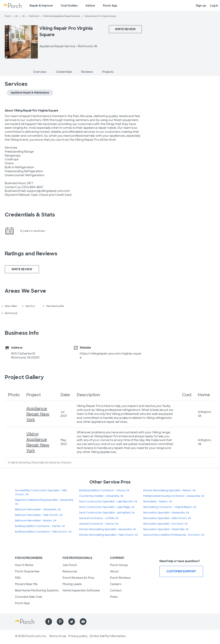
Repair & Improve (41, 6)
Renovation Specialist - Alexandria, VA (166, 513)
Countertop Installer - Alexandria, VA (101, 496)
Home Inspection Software (81, 590)
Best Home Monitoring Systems (37, 590)
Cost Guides (69, 6)
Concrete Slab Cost (29, 597)
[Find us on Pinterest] (60, 622)
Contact (116, 590)
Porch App (110, 6)
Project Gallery (24, 377)
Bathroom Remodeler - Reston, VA (36, 521)
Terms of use (58, 636)
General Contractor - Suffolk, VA (99, 518)
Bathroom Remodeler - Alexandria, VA (38, 509)
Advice (90, 6)
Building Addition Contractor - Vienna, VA (104, 490)
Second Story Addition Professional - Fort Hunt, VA (174, 535)
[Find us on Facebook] (49, 622)
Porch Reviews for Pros (78, 578)
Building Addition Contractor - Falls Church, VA (43, 532)
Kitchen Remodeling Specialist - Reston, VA (169, 490)
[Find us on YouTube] (83, 622)
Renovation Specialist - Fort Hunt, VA (165, 524)
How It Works (24, 565)
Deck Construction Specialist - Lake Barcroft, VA (108, 502)
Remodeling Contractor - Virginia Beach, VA (170, 507)
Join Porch (70, 565)
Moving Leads (72, 584)
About (114, 571)
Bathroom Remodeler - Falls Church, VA (39, 515)
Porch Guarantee (27, 571)
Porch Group (119, 565)
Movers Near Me (26, 584)
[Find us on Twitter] (72, 622)
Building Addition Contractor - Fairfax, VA (40, 526)
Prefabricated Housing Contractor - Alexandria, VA (174, 496)
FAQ (18, 578)
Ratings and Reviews (31, 254)
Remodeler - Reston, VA (158, 502)
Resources (70, 571)
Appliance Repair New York (38, 414)
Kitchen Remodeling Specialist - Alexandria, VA (108, 529)
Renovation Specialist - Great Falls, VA (166, 529)
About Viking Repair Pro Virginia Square (31, 111)
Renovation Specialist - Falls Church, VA (167, 518)
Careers (116, 584)
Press (114, 597)
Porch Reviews (120, 578)
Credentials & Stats (30, 215)
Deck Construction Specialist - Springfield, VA (107, 513)
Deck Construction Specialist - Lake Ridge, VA (107, 507)
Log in (214, 6)
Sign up (201, 6)
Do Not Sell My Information (108, 636)
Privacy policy (78, 636)
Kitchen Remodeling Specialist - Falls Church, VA (109, 535)
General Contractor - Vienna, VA (99, 524)
